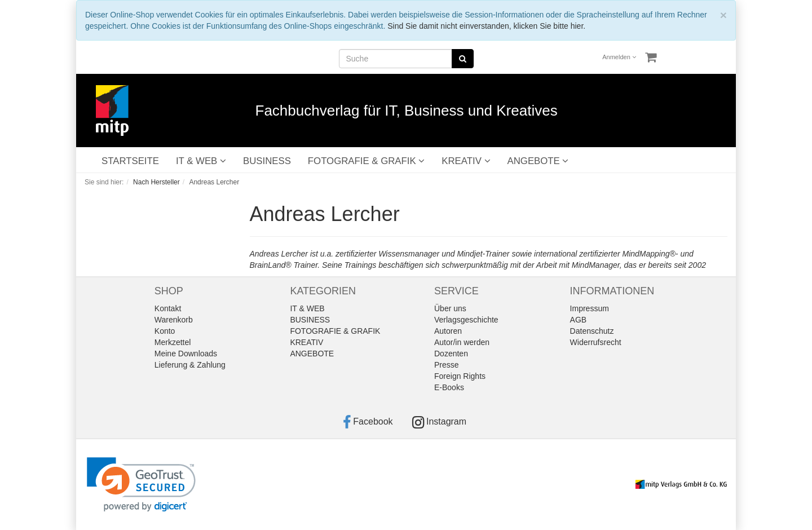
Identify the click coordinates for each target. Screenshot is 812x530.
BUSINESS (267, 161)
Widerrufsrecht (596, 342)
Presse (447, 365)
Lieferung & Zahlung (190, 365)
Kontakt (168, 308)
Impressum (590, 308)
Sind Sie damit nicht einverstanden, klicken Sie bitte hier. (486, 26)
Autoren (448, 331)
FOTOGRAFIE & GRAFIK (366, 161)
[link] (141, 485)
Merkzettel (173, 342)
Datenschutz (592, 331)
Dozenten (451, 354)
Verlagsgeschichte (466, 320)
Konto (165, 331)
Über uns (450, 308)
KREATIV (466, 161)
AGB (579, 320)
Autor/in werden (462, 342)
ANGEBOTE (538, 161)
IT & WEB (201, 161)
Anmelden (619, 57)
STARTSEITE (130, 161)
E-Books (449, 387)
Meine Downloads (186, 354)
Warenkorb (174, 320)
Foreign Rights (460, 376)
